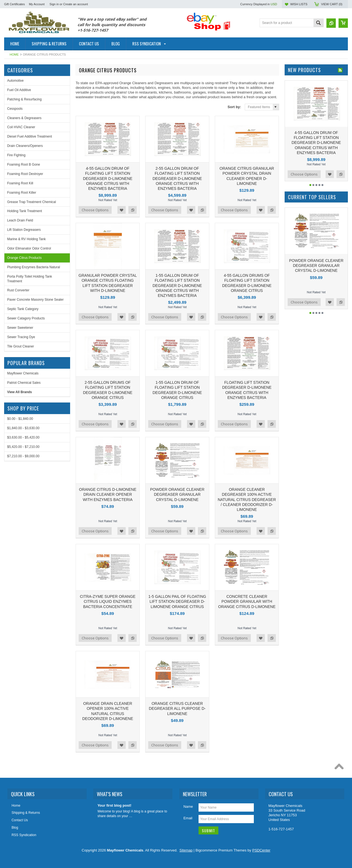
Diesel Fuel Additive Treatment (30, 136)
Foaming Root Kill (20, 183)
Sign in (54, 4)
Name (188, 807)
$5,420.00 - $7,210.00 (23, 447)
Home (14, 54)
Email (188, 818)
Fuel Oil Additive (19, 90)
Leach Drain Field (20, 220)
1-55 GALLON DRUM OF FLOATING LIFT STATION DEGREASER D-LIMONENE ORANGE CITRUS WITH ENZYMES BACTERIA (177, 285)
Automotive (15, 81)
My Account (37, 4)
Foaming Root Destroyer (25, 174)
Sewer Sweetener (20, 328)
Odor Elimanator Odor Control (29, 248)
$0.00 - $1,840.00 (20, 419)
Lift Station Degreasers (24, 230)
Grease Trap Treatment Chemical (31, 202)
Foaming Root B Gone (24, 165)
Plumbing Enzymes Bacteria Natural (34, 267)
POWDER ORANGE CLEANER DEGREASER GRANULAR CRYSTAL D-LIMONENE (177, 494)
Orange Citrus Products (24, 258)
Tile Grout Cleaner (21, 346)
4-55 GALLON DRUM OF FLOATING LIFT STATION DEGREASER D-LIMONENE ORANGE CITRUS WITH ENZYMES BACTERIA (108, 178)
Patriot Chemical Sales (24, 383)
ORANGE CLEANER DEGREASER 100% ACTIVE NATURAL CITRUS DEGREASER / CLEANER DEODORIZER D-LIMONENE (247, 499)
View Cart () (332, 4)
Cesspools (15, 109)
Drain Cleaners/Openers (25, 146)
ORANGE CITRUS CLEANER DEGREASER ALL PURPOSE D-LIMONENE (177, 708)
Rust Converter (18, 290)
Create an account (76, 4)
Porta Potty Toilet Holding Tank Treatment (30, 279)
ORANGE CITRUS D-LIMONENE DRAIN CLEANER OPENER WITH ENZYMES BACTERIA (108, 494)
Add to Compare (133, 210)
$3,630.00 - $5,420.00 (23, 437)
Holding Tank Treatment (25, 211)
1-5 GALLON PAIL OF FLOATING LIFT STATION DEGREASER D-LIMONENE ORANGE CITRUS (177, 601)
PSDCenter (261, 850)
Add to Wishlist (122, 210)
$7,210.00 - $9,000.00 (23, 456)
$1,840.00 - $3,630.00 (23, 428)
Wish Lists (299, 4)
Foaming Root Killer (22, 193)
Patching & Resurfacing (24, 99)
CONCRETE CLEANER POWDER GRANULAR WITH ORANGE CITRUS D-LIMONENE (247, 601)
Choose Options (95, 210)
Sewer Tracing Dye (21, 337)
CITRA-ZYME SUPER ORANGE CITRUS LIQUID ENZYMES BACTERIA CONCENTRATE (108, 601)
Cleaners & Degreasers (24, 118)
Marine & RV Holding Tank (26, 239)
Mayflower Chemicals (23, 373)
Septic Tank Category (23, 309)
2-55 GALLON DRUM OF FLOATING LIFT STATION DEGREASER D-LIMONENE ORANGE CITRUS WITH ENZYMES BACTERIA (177, 178)
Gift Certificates (14, 4)
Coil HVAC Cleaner (21, 127)
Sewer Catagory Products (26, 318)
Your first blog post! (114, 805)
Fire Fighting (16, 155)
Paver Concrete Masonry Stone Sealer (35, 300)
